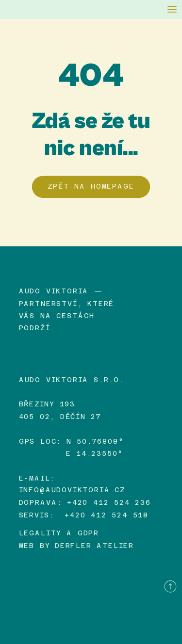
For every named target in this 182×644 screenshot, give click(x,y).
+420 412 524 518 (107, 515)
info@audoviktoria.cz (72, 490)
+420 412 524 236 (109, 502)
